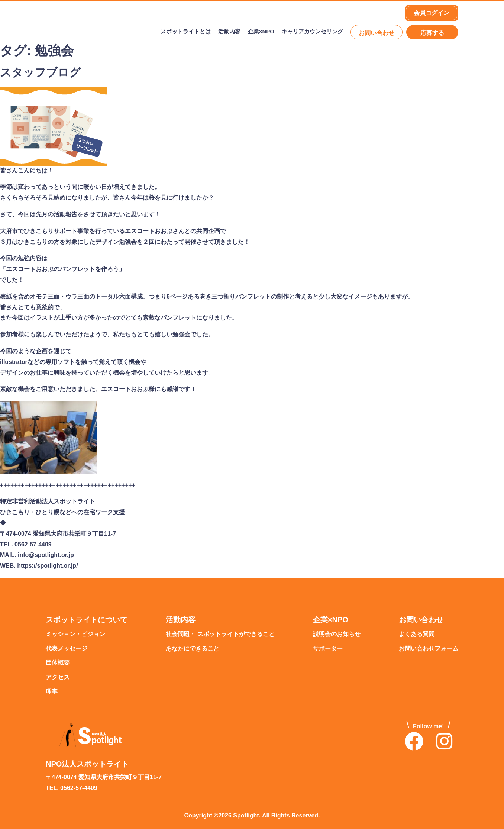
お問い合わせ (377, 33)
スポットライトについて (87, 620)
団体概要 (58, 663)
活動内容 (229, 32)
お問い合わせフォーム (429, 649)
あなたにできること (193, 649)
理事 (52, 692)
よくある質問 (417, 634)
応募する (432, 33)
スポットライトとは (186, 32)
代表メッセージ (67, 649)
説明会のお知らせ (337, 634)
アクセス (58, 678)
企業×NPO (261, 32)
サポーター (328, 649)
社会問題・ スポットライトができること (220, 634)
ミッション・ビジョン (75, 634)
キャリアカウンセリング (312, 32)
